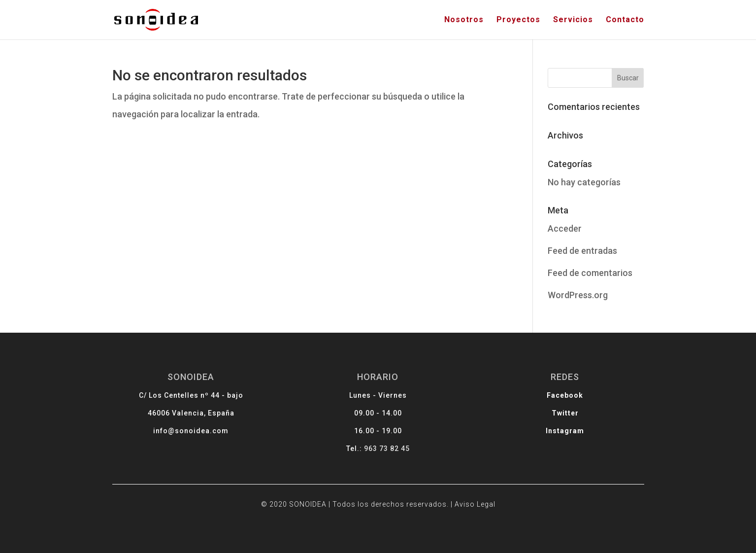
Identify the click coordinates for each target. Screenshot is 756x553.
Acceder (565, 228)
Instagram (551, 432)
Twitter (551, 415)
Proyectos (518, 20)
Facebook (551, 399)
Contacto (625, 20)
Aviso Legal (468, 500)
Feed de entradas (582, 251)
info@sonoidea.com (205, 432)
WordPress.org (578, 295)
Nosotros (464, 20)
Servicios (573, 20)
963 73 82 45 (386, 448)
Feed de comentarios (590, 273)
